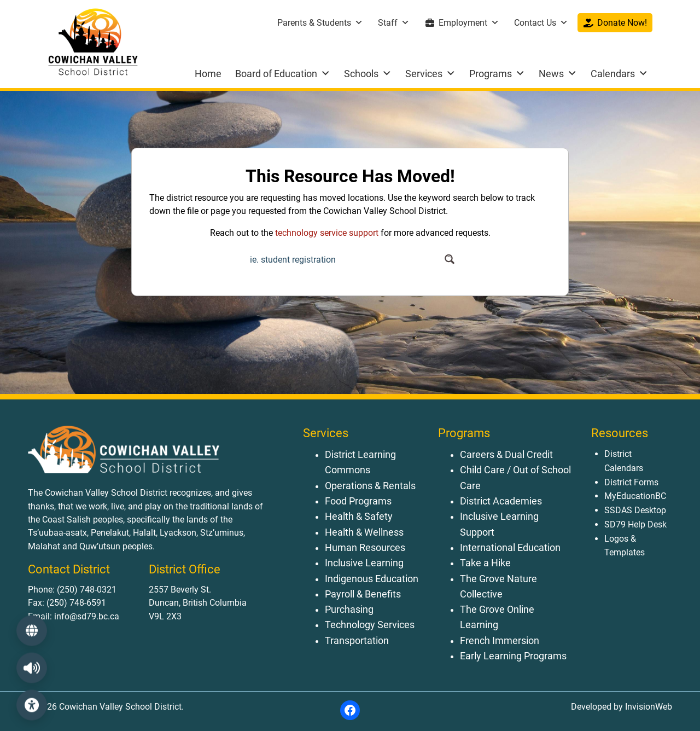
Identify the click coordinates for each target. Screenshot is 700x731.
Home (208, 74)
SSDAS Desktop (635, 510)
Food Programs (358, 501)
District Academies (501, 501)
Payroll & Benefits (363, 594)
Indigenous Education (372, 579)
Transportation (357, 641)
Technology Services (370, 625)
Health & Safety (359, 517)
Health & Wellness (364, 532)
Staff (394, 23)
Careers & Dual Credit (506, 455)
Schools (368, 74)
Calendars (619, 74)
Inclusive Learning (364, 563)
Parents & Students (320, 23)
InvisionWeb (647, 707)
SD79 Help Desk (635, 524)
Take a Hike (485, 563)
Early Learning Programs (513, 656)
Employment (469, 23)
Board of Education (283, 74)
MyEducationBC (635, 496)
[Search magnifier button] (449, 259)
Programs (497, 74)
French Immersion (500, 641)
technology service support (327, 233)
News (558, 74)
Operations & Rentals (370, 486)
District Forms (631, 482)
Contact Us (541, 23)
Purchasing (349, 610)
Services (430, 74)
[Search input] (344, 259)
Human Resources (365, 548)
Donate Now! (622, 23)
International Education (510, 548)
